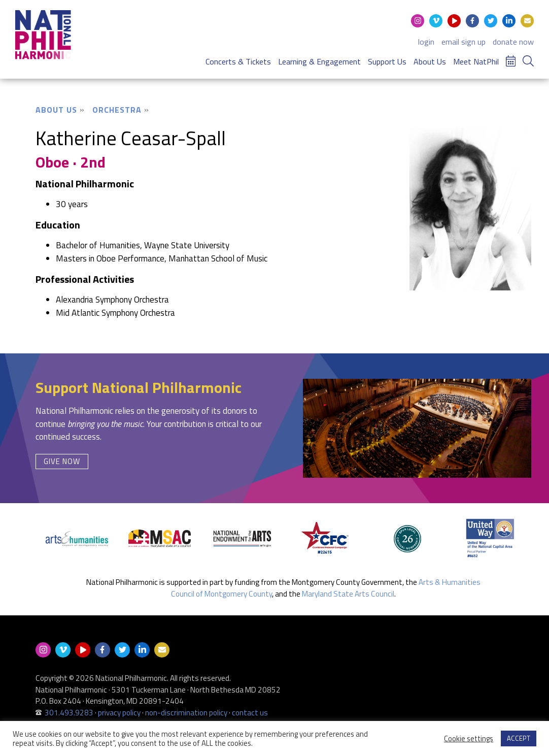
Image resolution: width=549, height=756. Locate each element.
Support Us (387, 61)
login (426, 42)
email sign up (464, 42)
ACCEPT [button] (519, 738)
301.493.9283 (69, 713)
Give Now (62, 461)
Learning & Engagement (319, 61)
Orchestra (117, 110)
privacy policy (119, 713)
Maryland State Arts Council (348, 594)
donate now (513, 42)
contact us (250, 713)
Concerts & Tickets (238, 61)
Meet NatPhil (476, 61)
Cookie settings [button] (469, 739)
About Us (430, 61)
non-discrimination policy (186, 713)
